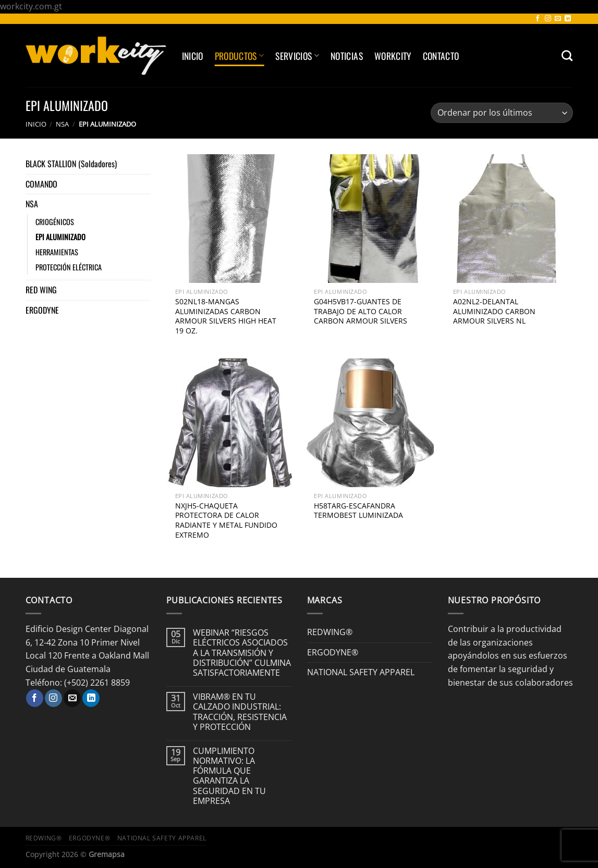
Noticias (347, 56)
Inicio (193, 56)
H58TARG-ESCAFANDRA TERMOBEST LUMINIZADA (358, 511)
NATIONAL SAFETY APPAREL (361, 672)
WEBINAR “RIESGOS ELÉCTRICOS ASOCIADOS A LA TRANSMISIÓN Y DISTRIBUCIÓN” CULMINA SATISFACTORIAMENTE (242, 653)
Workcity (393, 56)
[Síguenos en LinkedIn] (568, 19)
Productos (240, 56)
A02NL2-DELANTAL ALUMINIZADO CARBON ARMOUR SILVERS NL (494, 311)
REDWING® (330, 632)
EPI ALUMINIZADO (60, 237)
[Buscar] (567, 55)
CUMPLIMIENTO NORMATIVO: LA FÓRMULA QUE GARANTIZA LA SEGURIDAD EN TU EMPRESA (229, 776)
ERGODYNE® (333, 652)
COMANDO (41, 184)
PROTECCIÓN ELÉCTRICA (69, 267)
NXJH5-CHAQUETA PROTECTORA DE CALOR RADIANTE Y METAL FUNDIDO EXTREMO (226, 520)
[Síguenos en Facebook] (538, 19)
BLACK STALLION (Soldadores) (71, 164)
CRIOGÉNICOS (55, 222)
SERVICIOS (297, 56)
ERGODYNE (42, 310)
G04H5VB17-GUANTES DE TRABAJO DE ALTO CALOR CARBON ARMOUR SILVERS (361, 311)
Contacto (441, 56)
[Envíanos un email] (558, 19)
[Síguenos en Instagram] (548, 19)
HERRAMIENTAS (57, 252)
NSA (62, 124)
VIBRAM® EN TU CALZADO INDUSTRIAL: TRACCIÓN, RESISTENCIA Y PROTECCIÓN (240, 712)
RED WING (41, 290)
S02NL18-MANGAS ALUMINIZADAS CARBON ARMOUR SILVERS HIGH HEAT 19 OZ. (226, 316)
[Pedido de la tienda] (502, 113)
